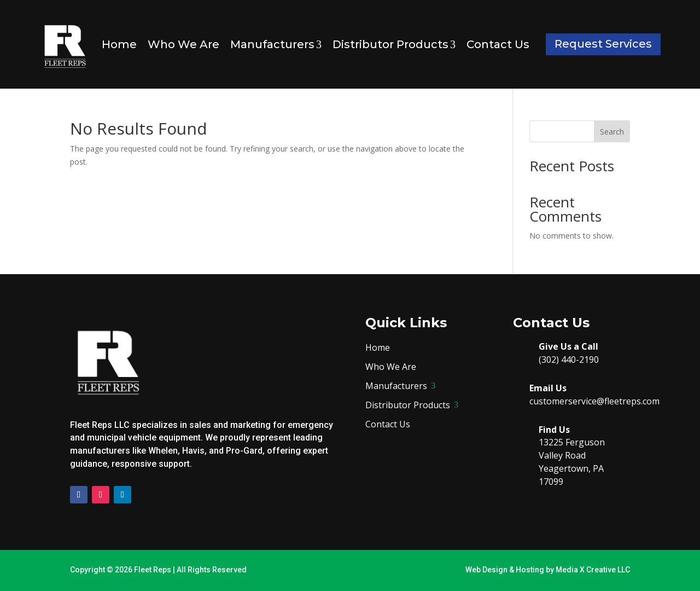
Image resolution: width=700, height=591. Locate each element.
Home (119, 44)
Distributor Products (394, 44)
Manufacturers (276, 44)
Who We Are (183, 44)
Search (612, 132)
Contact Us (498, 44)
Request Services (603, 44)
